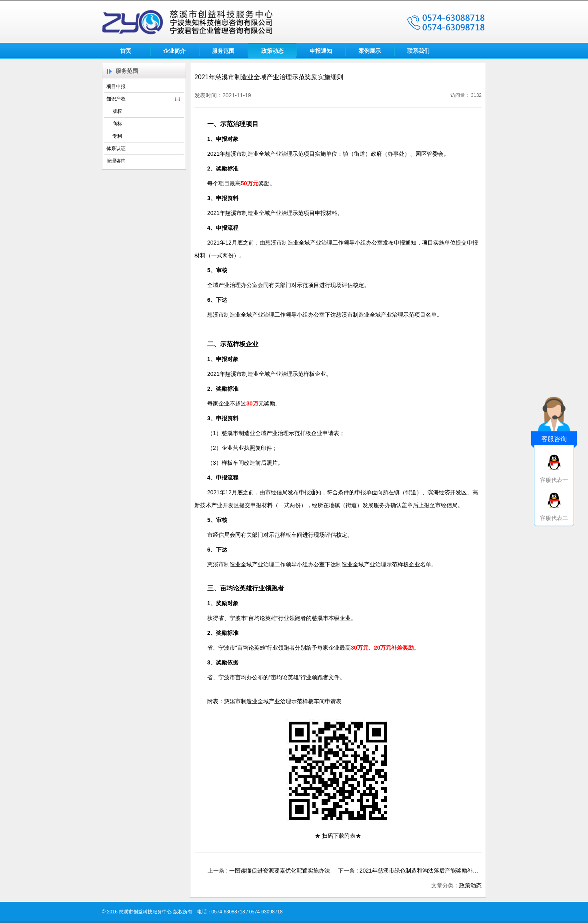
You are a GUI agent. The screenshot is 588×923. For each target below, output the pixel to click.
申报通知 (321, 51)
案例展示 (370, 51)
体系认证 (116, 148)
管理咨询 (116, 161)
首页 (126, 51)
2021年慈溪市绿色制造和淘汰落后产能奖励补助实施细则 (430, 871)
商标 (117, 124)
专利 (117, 136)
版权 (117, 111)
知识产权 (116, 99)
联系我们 (418, 51)
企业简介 (174, 51)
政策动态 (272, 51)
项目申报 (116, 86)
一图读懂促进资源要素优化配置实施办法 (280, 871)
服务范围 (223, 51)
